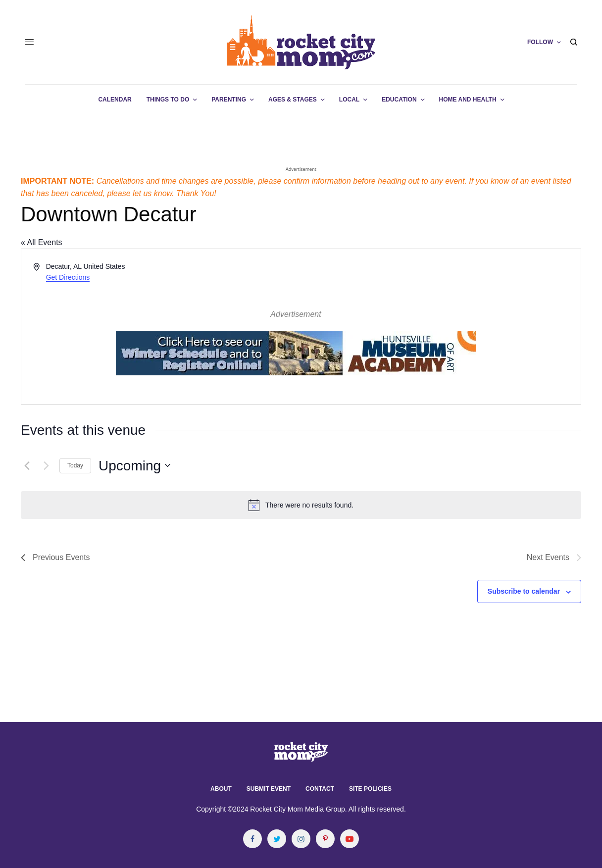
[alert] (301, 505)
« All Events (42, 242)
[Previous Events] (27, 465)
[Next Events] (46, 465)
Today (75, 465)
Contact (320, 789)
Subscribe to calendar (524, 591)
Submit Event (269, 789)
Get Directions (68, 277)
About (221, 789)
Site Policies (370, 789)
